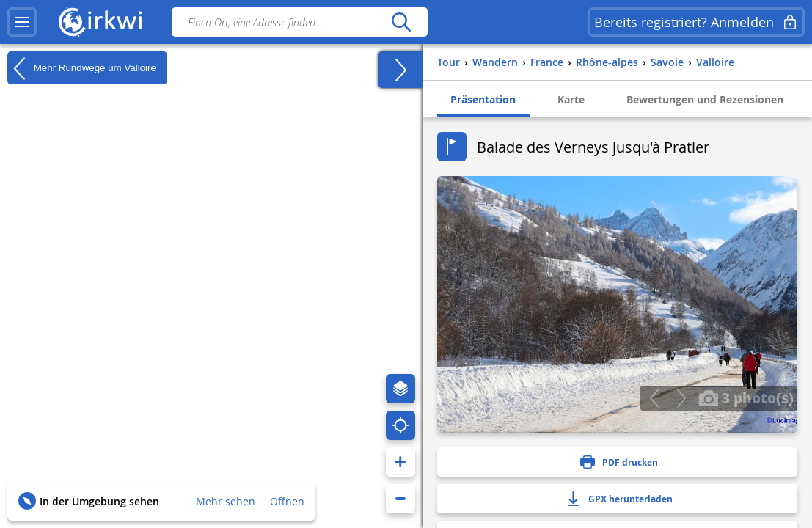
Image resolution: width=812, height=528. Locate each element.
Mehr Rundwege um (82, 68)
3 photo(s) (746, 397)
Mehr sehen (226, 501)
